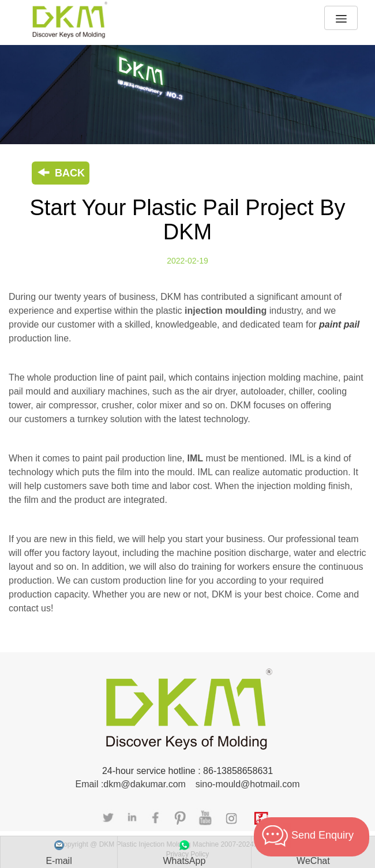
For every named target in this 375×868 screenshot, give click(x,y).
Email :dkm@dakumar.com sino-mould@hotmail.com (187, 784)
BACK (61, 173)
